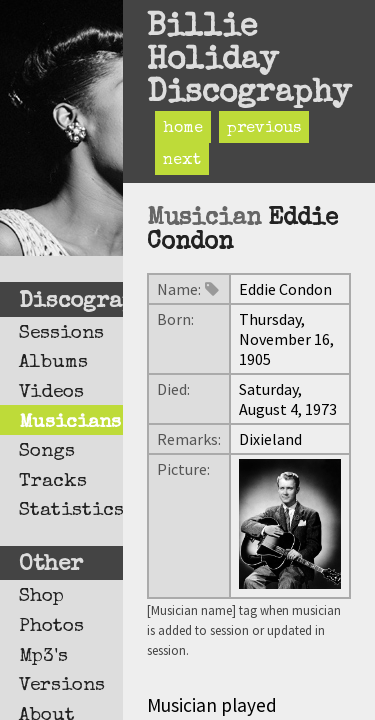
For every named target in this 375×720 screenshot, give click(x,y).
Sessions (61, 334)
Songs (47, 452)
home (183, 129)
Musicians (70, 423)
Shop (41, 597)
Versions (62, 686)
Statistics (71, 511)
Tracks (53, 482)
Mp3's (43, 657)
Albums (53, 363)
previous (264, 129)
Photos (51, 627)
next (182, 161)
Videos (51, 393)
